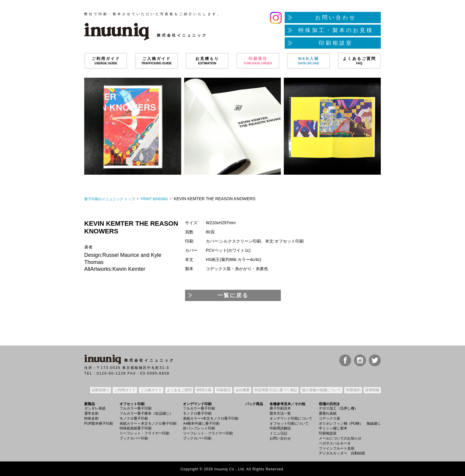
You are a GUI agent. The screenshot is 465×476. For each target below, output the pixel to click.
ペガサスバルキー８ (335, 442)
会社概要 (242, 390)
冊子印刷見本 (280, 407)
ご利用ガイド (106, 61)
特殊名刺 (91, 418)
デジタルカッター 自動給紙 (342, 452)
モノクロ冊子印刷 (134, 418)
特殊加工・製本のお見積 (336, 30)
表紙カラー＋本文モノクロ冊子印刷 (148, 422)
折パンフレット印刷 (199, 427)
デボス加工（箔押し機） (338, 407)
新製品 (90, 403)
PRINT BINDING (165, 199)
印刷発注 (258, 61)
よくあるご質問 (359, 61)
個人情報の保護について (321, 390)
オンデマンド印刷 (197, 403)
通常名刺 (91, 413)
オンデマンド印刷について (291, 418)
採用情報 (372, 390)
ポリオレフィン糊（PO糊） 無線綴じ (350, 422)
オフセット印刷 (132, 403)
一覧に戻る (233, 295)
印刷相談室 (336, 43)
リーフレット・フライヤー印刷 (144, 432)
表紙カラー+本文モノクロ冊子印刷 (211, 418)
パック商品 (254, 403)
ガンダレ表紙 (95, 407)
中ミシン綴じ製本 (333, 427)
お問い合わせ (336, 17)
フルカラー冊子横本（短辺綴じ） (146, 413)
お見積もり (207, 61)
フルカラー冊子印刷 (136, 407)
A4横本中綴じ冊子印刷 (201, 422)
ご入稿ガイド (156, 61)
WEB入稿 (309, 61)
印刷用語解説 (280, 427)
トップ (114, 199)
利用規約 (353, 390)
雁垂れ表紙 (328, 413)
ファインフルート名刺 (337, 447)
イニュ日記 (278, 432)
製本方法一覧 (280, 413)
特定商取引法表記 (275, 390)
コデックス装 (329, 418)
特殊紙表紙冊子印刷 (136, 427)
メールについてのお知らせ (340, 437)
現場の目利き (329, 403)
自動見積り (100, 390)
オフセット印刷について (289, 422)
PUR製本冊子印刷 (99, 422)
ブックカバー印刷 (134, 437)
